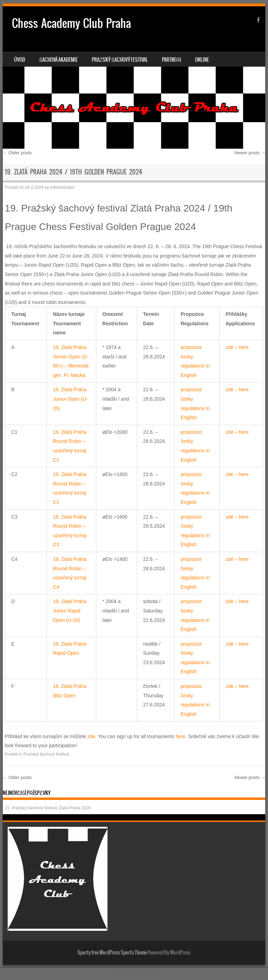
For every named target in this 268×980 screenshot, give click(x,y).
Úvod (20, 60)
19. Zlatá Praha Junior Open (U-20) (70, 399)
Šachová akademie (58, 60)
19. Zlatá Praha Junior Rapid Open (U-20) (70, 611)
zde (91, 736)
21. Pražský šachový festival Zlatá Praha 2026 (48, 808)
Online (202, 60)
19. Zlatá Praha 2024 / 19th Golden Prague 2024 (74, 172)
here (180, 736)
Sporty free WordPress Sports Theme (112, 952)
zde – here (237, 347)
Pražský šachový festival (120, 60)
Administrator (62, 187)
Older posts (17, 153)
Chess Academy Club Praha (71, 23)
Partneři (172, 60)
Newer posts (250, 153)
